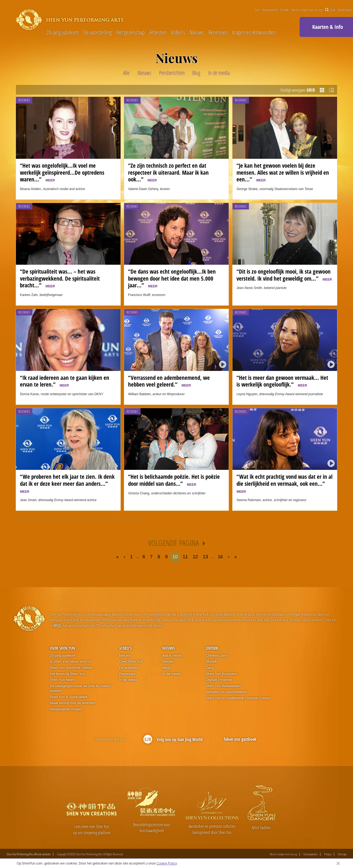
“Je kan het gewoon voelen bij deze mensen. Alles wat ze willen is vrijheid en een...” (283, 172)
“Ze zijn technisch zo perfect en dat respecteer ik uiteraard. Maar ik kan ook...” (168, 172)
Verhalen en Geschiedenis (226, 692)
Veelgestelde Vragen (66, 709)
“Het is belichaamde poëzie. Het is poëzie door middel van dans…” (174, 480)
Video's (178, 32)
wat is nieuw (172, 655)
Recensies (218, 32)
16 (220, 557)
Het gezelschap (131, 32)
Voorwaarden (311, 854)
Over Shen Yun (62, 648)
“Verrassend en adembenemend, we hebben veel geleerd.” (169, 381)
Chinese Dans (217, 655)
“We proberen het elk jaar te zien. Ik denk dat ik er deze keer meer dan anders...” (67, 483)
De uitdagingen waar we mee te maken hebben (80, 688)
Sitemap (342, 854)
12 (195, 557)
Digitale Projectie (219, 680)
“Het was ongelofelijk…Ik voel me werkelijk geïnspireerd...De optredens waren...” (62, 172)
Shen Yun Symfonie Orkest (71, 668)
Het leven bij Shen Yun (68, 674)
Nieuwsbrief (270, 10)
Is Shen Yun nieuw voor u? (71, 661)
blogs (167, 668)
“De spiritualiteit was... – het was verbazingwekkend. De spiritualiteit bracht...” (60, 278)
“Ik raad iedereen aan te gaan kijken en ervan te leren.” (65, 381)
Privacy (328, 854)
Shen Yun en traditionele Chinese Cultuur (238, 698)
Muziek (211, 661)
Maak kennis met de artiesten (73, 703)
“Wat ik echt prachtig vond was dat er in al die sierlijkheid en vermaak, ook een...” (285, 483)
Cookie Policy (167, 863)
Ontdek (284, 10)
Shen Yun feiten (62, 680)
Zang (210, 668)
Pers (257, 10)
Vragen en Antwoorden (254, 32)
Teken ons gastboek (240, 739)
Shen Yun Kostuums (222, 674)
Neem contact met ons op (307, 10)
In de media (128, 680)
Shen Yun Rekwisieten (223, 686)
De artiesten (129, 668)
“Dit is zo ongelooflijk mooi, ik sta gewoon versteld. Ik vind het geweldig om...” (284, 275)
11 (185, 557)
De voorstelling (97, 32)
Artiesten (158, 32)
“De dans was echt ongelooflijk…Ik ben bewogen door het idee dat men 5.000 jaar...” (172, 278)
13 (205, 557)
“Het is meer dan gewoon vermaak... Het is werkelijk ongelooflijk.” (282, 381)
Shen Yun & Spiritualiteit (69, 697)
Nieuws (197, 32)
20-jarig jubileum (62, 32)
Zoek (330, 10)
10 (175, 557)
